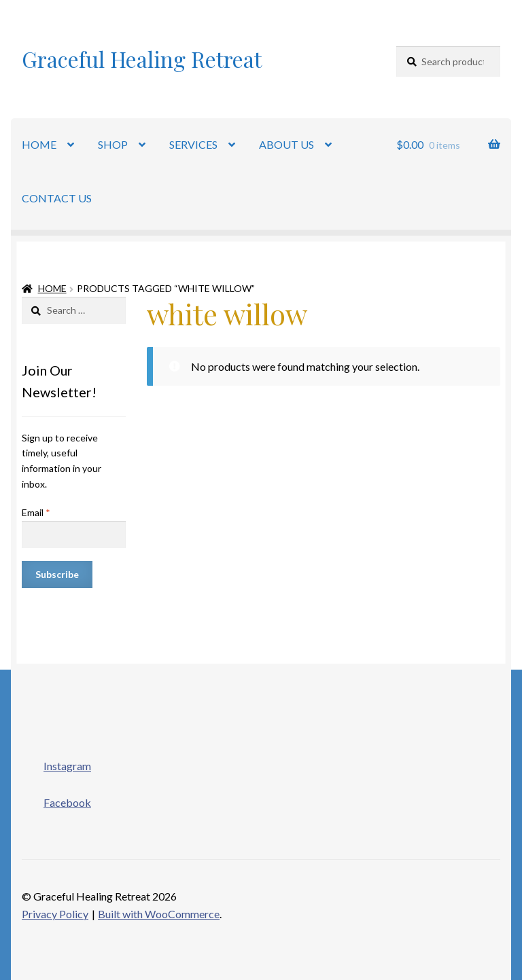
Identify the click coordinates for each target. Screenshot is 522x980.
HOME (39, 144)
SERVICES (193, 144)
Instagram (56, 762)
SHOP (113, 144)
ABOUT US (286, 144)
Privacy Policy (55, 914)
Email (36, 512)
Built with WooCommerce (159, 914)
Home (52, 288)
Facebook (56, 799)
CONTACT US (57, 198)
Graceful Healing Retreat (142, 59)
